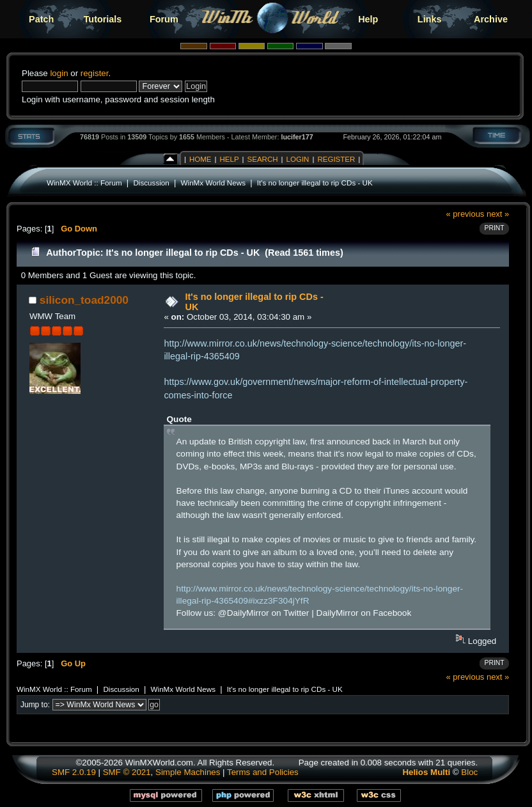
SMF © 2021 (127, 772)
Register (336, 159)
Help (368, 19)
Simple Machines (188, 772)
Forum (164, 19)
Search (263, 159)
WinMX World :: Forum (84, 183)
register (95, 73)
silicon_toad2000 (84, 300)
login (59, 73)
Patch (41, 19)
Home (200, 159)
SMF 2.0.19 (74, 772)
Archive (491, 19)
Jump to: (35, 705)
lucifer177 (297, 137)
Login (298, 159)
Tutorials (103, 19)
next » (498, 214)
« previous (465, 214)
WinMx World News (213, 183)
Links (430, 19)
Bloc (469, 772)
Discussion (151, 183)
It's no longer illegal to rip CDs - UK (315, 183)
